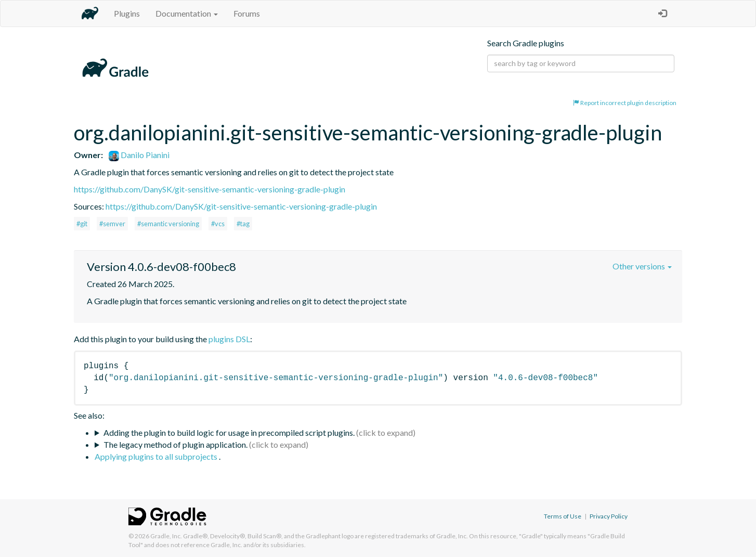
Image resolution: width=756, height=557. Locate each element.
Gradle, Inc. (166, 536)
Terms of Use (563, 516)
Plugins (127, 13)
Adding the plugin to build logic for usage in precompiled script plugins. (229, 432)
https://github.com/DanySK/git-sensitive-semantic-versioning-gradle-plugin (210, 189)
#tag (243, 224)
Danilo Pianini (139, 155)
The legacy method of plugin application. (175, 444)
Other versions (642, 266)
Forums (247, 13)
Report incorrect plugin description (625, 103)
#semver (112, 224)
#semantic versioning (168, 224)
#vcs (218, 224)
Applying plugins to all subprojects (157, 456)
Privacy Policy (609, 516)
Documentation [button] (187, 13)
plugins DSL (229, 339)
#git (82, 224)
